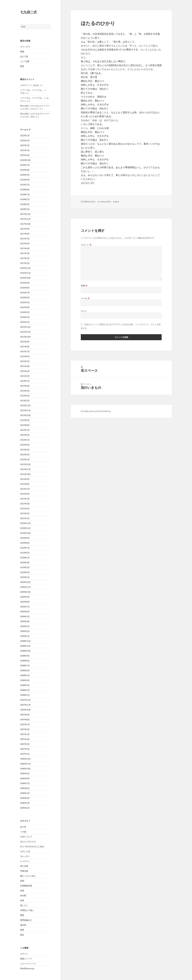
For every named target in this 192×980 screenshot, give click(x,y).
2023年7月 (25, 136)
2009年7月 (25, 607)
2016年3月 (25, 312)
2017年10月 (25, 224)
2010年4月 (25, 563)
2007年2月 (25, 749)
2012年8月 (25, 425)
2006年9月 (25, 774)
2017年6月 (25, 244)
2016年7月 (25, 293)
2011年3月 (25, 509)
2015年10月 (25, 337)
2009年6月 (25, 612)
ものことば (25, 851)
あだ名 (23, 827)
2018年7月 (25, 194)
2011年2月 (25, 513)
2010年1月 (25, 577)
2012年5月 (25, 440)
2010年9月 (25, 538)
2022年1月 (25, 140)
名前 (84, 286)
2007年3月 (25, 744)
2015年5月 (25, 361)
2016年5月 (25, 302)
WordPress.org (27, 968)
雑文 (22, 935)
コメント (86, 245)
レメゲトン (25, 861)
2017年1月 (25, 263)
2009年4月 (25, 621)
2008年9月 (25, 656)
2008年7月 (25, 666)
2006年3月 (25, 803)
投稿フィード (26, 959)
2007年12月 (25, 700)
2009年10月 (25, 592)
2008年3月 (25, 685)
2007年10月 (25, 710)
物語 (22, 915)
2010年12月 (25, 523)
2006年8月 (25, 778)
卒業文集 (24, 871)
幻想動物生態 (26, 886)
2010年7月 (25, 548)
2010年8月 (25, 543)
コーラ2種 (25, 61)
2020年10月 (25, 160)
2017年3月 (25, 253)
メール (85, 298)
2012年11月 (25, 410)
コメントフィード (28, 964)
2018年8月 (25, 190)
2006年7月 (25, 783)
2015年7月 (25, 351)
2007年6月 (25, 729)
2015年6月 (25, 356)
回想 (22, 881)
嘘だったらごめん (28, 876)
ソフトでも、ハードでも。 (32, 90)
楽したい (24, 905)
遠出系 (23, 925)
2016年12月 (25, 268)
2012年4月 (25, 445)
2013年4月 (25, 386)
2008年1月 (25, 695)
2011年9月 (25, 479)
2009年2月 (25, 631)
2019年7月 (25, 185)
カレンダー (25, 856)
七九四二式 (28, 12)
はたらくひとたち (28, 841)
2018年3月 (25, 204)
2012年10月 (25, 415)
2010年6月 (25, 553)
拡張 (22, 891)
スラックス (25, 47)
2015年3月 (25, 371)
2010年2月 (25, 572)
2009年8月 (25, 602)
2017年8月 (25, 234)
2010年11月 (25, 528)
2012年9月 (25, 420)
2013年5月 (25, 381)
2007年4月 (25, 739)
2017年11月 (25, 219)
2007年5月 (25, 734)
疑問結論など (26, 920)
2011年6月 (25, 494)
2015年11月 (25, 332)
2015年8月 (25, 347)
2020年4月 (25, 170)
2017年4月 (25, 248)
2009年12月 (25, 582)
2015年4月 (25, 366)
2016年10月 (25, 278)
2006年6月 (25, 788)
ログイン (24, 954)
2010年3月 (25, 567)
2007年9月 (25, 715)
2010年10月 (25, 533)
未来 (22, 900)
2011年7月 (25, 489)
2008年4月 (25, 680)
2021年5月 (25, 150)
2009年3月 (25, 626)
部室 (22, 930)
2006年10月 (25, 769)
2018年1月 (25, 209)
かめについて (26, 837)
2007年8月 (25, 720)
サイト (84, 311)
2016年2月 (25, 317)
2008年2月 (25, 690)
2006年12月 (25, 759)
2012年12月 (25, 405)
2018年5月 (25, 199)
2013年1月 (25, 401)
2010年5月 (25, 558)
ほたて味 (24, 56)
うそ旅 (23, 832)
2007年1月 (25, 754)
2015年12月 (25, 327)
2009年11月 (25, 587)
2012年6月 (25, 435)
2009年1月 (25, 636)
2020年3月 (25, 175)
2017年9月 (25, 229)
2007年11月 (25, 705)
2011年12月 (25, 464)
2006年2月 (25, 808)
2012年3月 (25, 450)
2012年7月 (25, 430)
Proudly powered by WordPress (96, 411)
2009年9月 (25, 597)
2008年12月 (25, 641)
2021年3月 (25, 155)
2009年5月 (25, 616)
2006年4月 (25, 798)
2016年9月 (25, 283)
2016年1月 (25, 322)
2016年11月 (25, 273)
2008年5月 (25, 675)
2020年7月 (25, 165)
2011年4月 (25, 504)
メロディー (25, 85)
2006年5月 (25, 793)
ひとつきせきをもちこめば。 (33, 846)
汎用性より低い (27, 910)
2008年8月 (25, 661)
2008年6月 (25, 670)
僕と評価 (24, 866)
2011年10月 (25, 474)
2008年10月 (25, 651)
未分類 (23, 895)
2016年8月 (25, 288)
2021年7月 (25, 145)
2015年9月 (25, 342)
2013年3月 (25, 391)
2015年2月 (25, 376)
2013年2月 (25, 396)
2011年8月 (25, 484)
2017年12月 (25, 214)
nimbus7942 (105, 202)
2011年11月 (25, 469)
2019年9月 (25, 180)
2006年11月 (25, 764)
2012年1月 (25, 459)
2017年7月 (25, 239)
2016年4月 (25, 307)
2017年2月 (25, 258)
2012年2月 (25, 455)
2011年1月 (25, 518)
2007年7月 (25, 724)
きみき (36, 85)
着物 (22, 52)
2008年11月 (25, 646)
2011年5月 (25, 499)
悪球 (22, 66)
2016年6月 (25, 298)
